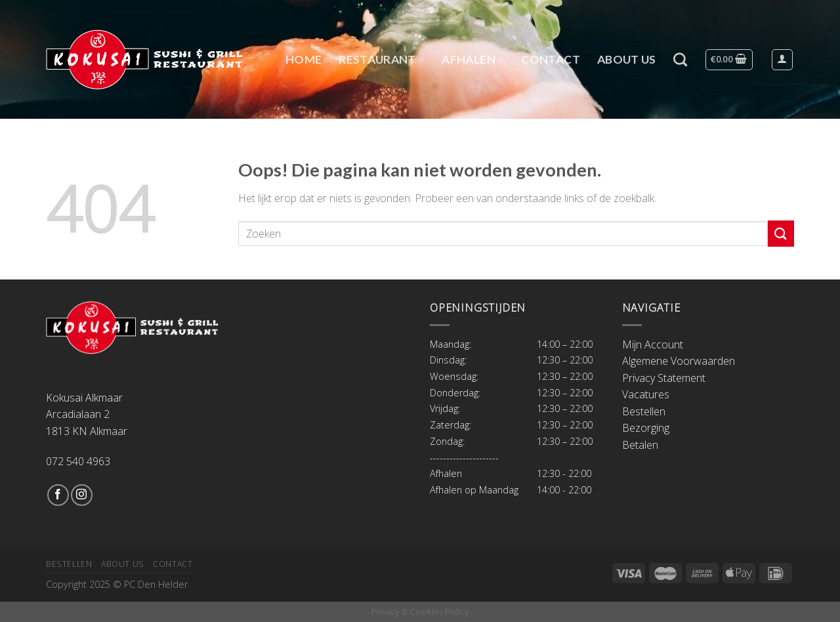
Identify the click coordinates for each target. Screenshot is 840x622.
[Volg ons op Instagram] (82, 495)
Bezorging (646, 428)
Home (304, 59)
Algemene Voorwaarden (679, 361)
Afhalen (473, 59)
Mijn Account (653, 344)
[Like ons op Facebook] (58, 495)
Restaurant (382, 59)
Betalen (640, 445)
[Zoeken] (680, 59)
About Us (627, 59)
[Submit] (781, 233)
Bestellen (644, 411)
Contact (550, 59)
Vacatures (646, 394)
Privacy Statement (664, 378)
